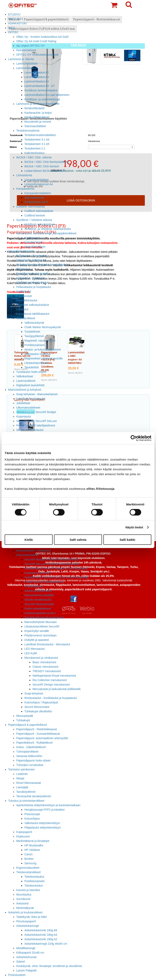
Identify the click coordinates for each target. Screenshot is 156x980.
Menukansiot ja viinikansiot (41, 658)
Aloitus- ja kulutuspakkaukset (43, 349)
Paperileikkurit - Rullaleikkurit (34, 743)
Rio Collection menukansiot (50, 680)
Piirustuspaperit (26, 921)
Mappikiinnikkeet (35, 247)
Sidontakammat (34, 198)
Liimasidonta (24, 175)
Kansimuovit (32, 238)
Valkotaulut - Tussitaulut (31, 256)
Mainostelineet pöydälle (39, 595)
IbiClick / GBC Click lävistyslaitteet (46, 162)
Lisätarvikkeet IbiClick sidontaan (44, 171)
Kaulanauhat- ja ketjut (38, 113)
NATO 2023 (15, 19)
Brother (29, 859)
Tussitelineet (32, 332)
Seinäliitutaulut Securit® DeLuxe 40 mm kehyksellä (56, 577)
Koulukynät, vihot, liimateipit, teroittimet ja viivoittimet (49, 966)
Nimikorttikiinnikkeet (37, 117)
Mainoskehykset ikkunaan (41, 622)
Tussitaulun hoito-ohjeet (31, 372)
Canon (29, 854)
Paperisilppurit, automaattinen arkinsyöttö (42, 738)
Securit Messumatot (37, 707)
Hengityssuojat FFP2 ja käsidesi (44, 810)
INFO (11, 28)
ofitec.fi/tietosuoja (100, 488)
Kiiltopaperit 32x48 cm (30, 953)
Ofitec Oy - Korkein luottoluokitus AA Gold (42, 37)
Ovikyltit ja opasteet (37, 640)
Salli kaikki (127, 539)
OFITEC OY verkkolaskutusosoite (37, 55)
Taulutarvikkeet (26, 318)
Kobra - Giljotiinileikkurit (31, 747)
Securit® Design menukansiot (51, 685)
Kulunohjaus (32, 819)
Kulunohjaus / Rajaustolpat (41, 702)
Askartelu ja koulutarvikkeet (25, 912)
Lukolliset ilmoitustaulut (31, 399)
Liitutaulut (22, 309)
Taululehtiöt (31, 367)
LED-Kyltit (31, 653)
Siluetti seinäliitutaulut (30, 430)
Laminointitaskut (27, 68)
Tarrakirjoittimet (26, 792)
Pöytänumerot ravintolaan (40, 635)
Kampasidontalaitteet (38, 193)
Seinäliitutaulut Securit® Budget (36, 412)
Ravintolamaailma (28, 555)
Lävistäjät (22, 787)
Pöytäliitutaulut (34, 586)
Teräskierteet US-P (36, 202)
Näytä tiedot (134, 527)
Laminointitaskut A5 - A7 (40, 86)
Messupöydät (25, 716)
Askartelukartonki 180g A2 (41, 939)
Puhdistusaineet (34, 345)
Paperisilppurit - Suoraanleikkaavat (38, 734)
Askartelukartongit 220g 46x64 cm (46, 944)
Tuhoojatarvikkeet (27, 752)
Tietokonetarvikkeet (28, 872)
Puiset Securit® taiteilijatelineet (36, 425)
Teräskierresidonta (28, 131)
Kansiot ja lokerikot (28, 890)
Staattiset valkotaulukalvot (33, 305)
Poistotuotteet (17, 975)
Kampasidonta (25, 189)
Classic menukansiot (45, 667)
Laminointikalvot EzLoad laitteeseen (47, 95)
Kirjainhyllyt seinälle (37, 631)
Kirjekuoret (23, 836)
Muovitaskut (24, 895)
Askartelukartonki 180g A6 (41, 930)
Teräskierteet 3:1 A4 (37, 140)
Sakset (21, 962)
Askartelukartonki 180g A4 (41, 935)
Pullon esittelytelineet (38, 609)
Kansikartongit (33, 242)
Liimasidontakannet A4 (39, 184)
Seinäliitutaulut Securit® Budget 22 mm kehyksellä (56, 568)
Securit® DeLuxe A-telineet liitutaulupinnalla (52, 564)
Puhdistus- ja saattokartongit (42, 99)
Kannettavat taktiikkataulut (33, 314)
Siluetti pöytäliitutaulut (38, 591)
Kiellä (29, 539)
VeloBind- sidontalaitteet (40, 224)
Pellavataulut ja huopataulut (34, 287)
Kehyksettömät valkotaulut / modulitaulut (42, 265)
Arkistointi (22, 903)
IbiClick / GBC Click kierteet (42, 166)
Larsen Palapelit (26, 970)
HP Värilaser (32, 850)
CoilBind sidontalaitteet (39, 211)
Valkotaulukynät (34, 323)
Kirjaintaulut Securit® (38, 573)
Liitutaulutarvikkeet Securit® (42, 626)
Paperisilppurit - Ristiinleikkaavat (37, 729)
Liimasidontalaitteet (36, 180)
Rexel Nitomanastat (29, 783)
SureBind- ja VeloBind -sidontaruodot (48, 229)
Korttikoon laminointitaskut (41, 90)
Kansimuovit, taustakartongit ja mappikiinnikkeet (46, 233)
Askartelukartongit (28, 926)
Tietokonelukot (34, 886)
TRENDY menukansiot (47, 671)
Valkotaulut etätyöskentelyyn (42, 823)
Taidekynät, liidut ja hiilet (31, 917)
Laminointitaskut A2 (37, 72)
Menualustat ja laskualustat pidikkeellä (57, 689)
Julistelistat (23, 403)
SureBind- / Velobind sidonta (34, 220)
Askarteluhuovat (26, 957)
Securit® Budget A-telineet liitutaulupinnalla (51, 559)
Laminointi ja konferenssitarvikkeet (38, 104)
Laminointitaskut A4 (37, 81)
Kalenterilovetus (34, 153)
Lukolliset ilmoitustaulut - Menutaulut (47, 644)
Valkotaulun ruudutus (38, 354)
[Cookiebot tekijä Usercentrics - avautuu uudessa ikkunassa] (134, 438)
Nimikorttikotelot (34, 108)
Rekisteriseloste (26, 50)
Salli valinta (78, 539)
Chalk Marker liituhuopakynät (43, 327)
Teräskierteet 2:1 (35, 148)
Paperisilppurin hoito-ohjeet (33, 760)
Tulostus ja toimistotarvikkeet (26, 801)
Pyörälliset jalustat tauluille (33, 274)
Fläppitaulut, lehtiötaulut (31, 260)
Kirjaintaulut (24, 416)
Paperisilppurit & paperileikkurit (28, 725)
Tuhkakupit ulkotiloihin (38, 711)
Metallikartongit (26, 948)
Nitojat (20, 778)
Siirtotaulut (23, 269)
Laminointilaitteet (27, 64)
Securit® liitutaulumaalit (39, 604)
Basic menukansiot (44, 662)
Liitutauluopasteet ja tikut (40, 613)
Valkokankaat (25, 376)
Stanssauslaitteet (35, 126)
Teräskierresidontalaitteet (40, 135)
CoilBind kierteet (35, 215)
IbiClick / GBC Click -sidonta (34, 157)
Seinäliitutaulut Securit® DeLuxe (37, 421)
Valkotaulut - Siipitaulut (30, 278)
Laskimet (22, 774)
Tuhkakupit (23, 720)
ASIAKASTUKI (17, 23)
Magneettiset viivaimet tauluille (44, 358)
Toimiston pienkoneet (21, 769)
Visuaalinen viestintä (21, 251)
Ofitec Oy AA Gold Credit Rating (36, 41)
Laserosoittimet (26, 381)
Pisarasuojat (24, 296)
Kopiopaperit (24, 832)
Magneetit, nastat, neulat (40, 341)
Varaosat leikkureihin (29, 756)
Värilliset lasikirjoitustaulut (32, 282)
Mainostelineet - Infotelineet (34, 551)
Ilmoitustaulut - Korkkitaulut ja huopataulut (51, 698)
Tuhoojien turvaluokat (30, 765)
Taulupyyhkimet (34, 336)
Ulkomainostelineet (28, 408)
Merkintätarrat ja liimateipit (33, 841)
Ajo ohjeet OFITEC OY (31, 46)
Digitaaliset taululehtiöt (30, 385)
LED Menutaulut (35, 649)
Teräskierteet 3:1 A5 (37, 144)
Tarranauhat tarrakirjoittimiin (34, 796)
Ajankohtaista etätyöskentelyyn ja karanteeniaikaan (48, 805)
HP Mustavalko (34, 845)
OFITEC (13, 32)
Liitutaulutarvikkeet (36, 363)
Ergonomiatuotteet (28, 868)
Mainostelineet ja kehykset (25, 390)
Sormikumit (23, 899)
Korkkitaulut (24, 291)
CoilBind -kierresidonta (30, 207)
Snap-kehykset (34, 693)
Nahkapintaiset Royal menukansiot (54, 676)
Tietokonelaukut (34, 877)
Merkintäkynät (25, 908)
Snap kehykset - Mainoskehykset (37, 394)
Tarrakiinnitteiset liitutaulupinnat (44, 618)
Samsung (30, 863)
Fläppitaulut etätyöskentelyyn (43, 827)
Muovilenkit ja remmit (38, 122)
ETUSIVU (14, 14)
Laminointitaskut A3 (37, 77)
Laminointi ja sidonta (21, 59)
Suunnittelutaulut (27, 300)
